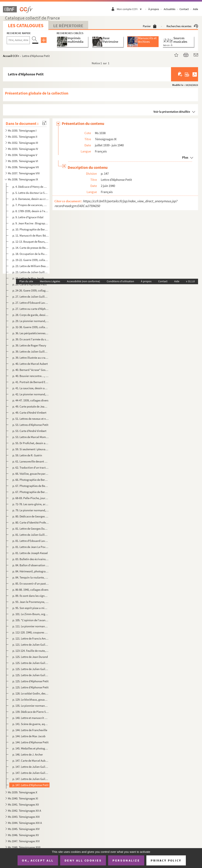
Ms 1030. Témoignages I (22, 130)
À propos (154, 9)
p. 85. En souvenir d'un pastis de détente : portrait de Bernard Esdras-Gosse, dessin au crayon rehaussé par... (31, 583)
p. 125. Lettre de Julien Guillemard (31, 663)
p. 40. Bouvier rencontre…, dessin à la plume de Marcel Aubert (31, 376)
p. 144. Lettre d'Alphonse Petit (30, 742)
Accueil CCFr (11, 56)
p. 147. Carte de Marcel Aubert (31, 761)
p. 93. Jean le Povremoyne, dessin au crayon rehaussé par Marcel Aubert (31, 602)
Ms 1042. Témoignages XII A (24, 811)
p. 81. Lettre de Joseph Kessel (30, 553)
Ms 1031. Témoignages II (23, 137)
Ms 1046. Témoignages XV (23, 835)
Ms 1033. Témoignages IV (23, 149)
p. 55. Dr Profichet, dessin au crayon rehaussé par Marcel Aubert (31, 443)
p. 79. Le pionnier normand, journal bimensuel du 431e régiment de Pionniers (31, 510)
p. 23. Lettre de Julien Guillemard (31, 272)
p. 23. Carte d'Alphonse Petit (30, 284)
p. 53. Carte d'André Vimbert (29, 431)
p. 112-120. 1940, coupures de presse (31, 632)
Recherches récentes (182, 26)
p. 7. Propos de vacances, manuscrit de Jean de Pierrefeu (31, 205)
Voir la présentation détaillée (172, 112)
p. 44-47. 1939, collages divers (30, 400)
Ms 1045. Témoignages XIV (24, 829)
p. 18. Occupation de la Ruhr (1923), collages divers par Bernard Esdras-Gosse (31, 254)
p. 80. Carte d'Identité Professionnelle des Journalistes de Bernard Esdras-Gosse (31, 522)
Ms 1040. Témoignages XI (23, 798)
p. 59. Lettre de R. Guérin (27, 455)
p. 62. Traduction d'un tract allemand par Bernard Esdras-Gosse (31, 467)
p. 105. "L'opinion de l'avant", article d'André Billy (31, 620)
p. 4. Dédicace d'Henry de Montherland (31, 187)
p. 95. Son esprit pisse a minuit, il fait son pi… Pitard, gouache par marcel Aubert (31, 608)
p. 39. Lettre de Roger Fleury (29, 345)
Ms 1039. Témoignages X (23, 792)
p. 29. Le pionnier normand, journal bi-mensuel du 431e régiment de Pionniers (31, 321)
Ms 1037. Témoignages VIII (24, 173)
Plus (185, 157)
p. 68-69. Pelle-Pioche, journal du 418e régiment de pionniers (31, 498)
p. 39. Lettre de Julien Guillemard (31, 351)
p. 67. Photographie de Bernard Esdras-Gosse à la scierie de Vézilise (31, 492)
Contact (184, 9)
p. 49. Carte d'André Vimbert (29, 413)
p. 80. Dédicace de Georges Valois (31, 516)
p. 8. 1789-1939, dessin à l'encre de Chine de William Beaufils (31, 211)
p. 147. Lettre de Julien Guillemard (31, 767)
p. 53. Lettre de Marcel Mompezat (31, 437)
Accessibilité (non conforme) (83, 281)
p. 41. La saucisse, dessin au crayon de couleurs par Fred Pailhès (31, 388)
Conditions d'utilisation (120, 281)
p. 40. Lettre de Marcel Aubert (30, 364)
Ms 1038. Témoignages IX (23, 179)
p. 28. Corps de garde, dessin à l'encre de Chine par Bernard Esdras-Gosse (31, 315)
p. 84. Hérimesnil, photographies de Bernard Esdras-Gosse (31, 571)
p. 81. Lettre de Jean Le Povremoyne (31, 547)
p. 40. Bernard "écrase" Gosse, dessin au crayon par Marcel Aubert (31, 370)
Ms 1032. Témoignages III (23, 143)
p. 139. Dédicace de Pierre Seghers (31, 712)
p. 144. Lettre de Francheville (30, 730)
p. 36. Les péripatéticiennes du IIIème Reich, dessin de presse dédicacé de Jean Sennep (31, 333)
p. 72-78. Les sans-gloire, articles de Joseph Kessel (31, 504)
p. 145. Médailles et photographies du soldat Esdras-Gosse (31, 748)
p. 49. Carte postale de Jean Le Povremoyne (31, 406)
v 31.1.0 (190, 281)
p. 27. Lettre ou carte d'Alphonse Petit (31, 309)
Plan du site (26, 281)
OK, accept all (38, 860)
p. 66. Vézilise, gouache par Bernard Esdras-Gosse (31, 474)
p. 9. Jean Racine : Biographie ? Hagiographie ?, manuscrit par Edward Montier (31, 223)
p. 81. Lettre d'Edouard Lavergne (31, 541)
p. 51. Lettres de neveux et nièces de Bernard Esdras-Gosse (31, 419)
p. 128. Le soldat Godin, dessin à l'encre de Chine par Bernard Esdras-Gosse (31, 693)
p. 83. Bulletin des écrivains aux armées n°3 (31, 559)
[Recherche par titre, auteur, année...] (18, 40)
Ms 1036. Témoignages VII (23, 167)
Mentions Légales (50, 281)
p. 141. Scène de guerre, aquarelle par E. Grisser (31, 724)
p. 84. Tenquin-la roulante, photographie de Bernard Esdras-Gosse (31, 577)
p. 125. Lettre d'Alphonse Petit (30, 681)
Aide (195, 9)
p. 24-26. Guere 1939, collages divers (31, 290)
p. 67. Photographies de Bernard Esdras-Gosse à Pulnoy (31, 486)
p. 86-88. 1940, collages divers (30, 590)
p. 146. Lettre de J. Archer (28, 754)
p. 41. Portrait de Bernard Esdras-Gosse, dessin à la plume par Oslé (31, 382)
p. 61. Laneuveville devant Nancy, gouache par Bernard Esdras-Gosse (31, 461)
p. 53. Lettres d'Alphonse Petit (30, 425)
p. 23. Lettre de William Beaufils (31, 266)
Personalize (126, 860)
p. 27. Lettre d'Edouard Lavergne (31, 303)
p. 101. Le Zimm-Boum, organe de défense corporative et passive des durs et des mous (31, 614)
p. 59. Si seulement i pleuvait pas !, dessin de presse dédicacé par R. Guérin (31, 449)
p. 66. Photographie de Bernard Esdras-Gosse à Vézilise (31, 480)
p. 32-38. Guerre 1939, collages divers (31, 327)
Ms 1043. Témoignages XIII (24, 817)
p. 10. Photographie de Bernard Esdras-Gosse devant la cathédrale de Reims (31, 229)
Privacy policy (166, 860)
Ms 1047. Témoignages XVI (24, 841)
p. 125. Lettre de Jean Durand (30, 657)
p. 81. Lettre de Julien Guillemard (31, 535)
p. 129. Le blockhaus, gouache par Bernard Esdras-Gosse (31, 700)
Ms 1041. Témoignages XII (23, 804)
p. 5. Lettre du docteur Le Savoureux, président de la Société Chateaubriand (31, 193)
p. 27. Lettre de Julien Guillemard (31, 297)
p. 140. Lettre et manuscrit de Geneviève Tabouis (31, 718)
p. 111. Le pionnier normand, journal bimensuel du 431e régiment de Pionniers (31, 626)
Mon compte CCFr (130, 9)
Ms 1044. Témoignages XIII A (25, 823)
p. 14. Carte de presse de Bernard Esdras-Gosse (31, 248)
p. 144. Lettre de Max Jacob (29, 736)
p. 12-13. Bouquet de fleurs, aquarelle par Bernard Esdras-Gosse (31, 242)
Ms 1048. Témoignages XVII (24, 847)
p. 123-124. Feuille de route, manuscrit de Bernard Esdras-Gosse (31, 651)
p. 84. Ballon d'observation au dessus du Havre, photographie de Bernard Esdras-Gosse (31, 565)
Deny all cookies (83, 860)
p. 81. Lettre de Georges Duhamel (31, 529)
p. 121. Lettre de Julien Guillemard (31, 645)
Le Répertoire (68, 26)
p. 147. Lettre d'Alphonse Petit (30, 785)
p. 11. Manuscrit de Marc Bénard (31, 235)
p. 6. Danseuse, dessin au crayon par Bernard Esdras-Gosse (31, 199)
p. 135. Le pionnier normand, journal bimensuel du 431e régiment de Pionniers (31, 706)
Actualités (170, 9)
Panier (150, 26)
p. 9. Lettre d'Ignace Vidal (28, 217)
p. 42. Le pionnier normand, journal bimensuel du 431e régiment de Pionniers (31, 394)
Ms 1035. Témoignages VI (23, 161)
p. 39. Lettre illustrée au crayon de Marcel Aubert (31, 358)
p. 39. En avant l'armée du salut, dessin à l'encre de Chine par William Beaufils (31, 339)
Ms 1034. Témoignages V (23, 155)
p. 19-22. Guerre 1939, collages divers (31, 260)
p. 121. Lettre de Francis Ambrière (31, 638)
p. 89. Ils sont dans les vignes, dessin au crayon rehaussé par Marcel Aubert (31, 596)
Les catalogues (26, 26)
